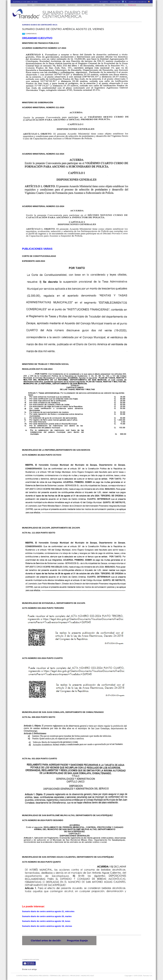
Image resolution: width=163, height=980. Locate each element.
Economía (61, 5)
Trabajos (135, 5)
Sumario (72, 5)
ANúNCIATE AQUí (87, 975)
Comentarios (29, 34)
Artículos (100, 5)
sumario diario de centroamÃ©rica (40, 25)
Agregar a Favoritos (138, 2)
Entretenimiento (86, 5)
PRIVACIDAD (75, 975)
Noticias (50, 5)
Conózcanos (37, 5)
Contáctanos (22, 975)
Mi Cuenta (104, 2)
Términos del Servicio (60, 975)
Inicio (27, 5)
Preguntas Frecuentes (118, 5)
